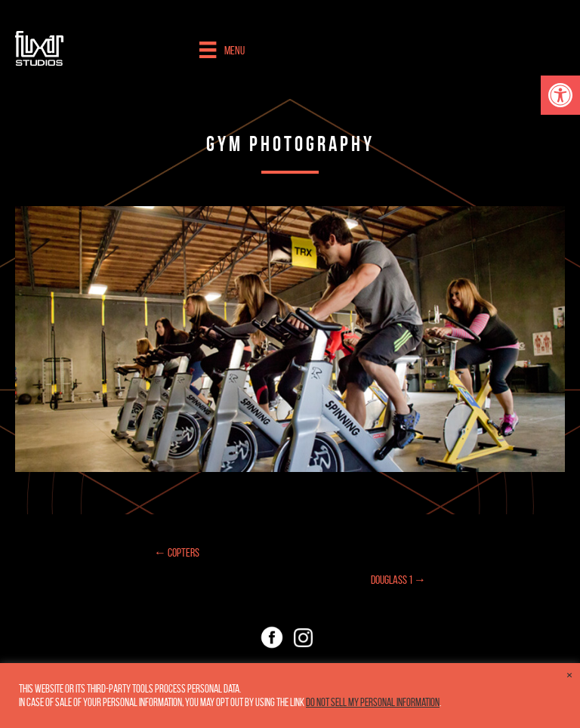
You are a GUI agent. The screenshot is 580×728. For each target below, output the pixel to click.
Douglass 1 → (398, 580)
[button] (560, 95)
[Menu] (222, 50)
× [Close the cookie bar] (569, 675)
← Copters (177, 552)
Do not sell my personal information (373, 702)
